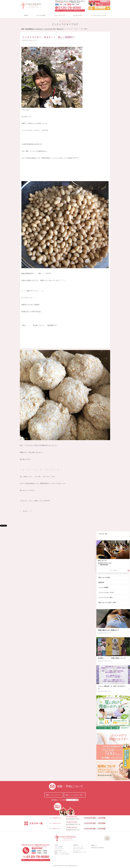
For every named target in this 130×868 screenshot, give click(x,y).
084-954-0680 (73, 822)
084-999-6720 (73, 817)
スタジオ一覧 (103, 534)
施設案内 (101, 582)
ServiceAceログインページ (80, 852)
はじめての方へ (78, 15)
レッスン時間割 (103, 587)
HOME (26, 15)
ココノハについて (59, 15)
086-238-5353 (73, 828)
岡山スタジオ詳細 (104, 577)
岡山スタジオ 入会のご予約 (107, 603)
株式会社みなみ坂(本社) (98, 848)
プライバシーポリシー (79, 849)
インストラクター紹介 (105, 597)
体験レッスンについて (53, 795)
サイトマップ (76, 850)
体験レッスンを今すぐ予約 (74, 795)
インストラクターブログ (99, 15)
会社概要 (75, 845)
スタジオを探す (41, 15)
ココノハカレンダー (78, 847)
